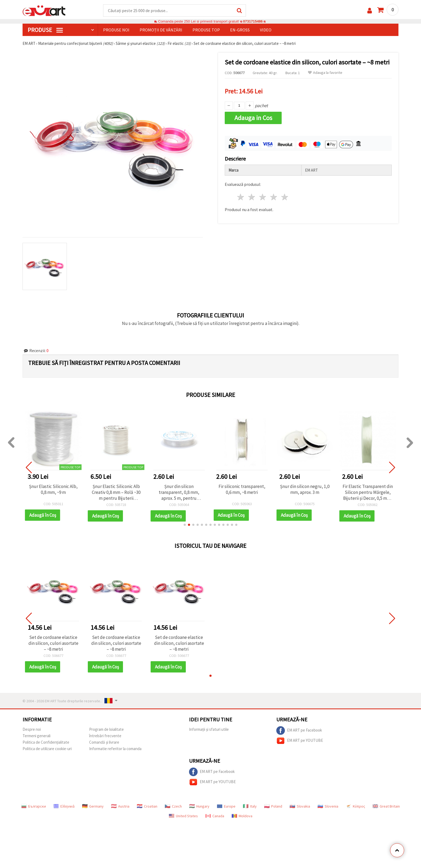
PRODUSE (45, 30)
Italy (250, 806)
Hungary (199, 806)
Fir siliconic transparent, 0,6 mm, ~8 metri (242, 489)
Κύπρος (355, 806)
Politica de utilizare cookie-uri (47, 749)
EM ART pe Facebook (299, 730)
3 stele (263, 197)
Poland (273, 806)
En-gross (240, 30)
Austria (120, 806)
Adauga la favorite (325, 73)
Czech (173, 806)
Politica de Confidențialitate (46, 742)
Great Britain (386, 806)
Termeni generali (37, 736)
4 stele (274, 197)
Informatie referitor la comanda (115, 749)
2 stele (252, 197)
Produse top (206, 30)
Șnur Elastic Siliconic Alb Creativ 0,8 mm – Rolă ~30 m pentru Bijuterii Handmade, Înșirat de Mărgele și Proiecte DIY (116, 492)
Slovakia (300, 806)
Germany (93, 806)
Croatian (147, 806)
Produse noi (116, 30)
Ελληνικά (64, 806)
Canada (215, 816)
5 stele (285, 197)
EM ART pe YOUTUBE (300, 741)
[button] (185, 525)
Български (34, 806)
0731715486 (253, 21)
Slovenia (328, 806)
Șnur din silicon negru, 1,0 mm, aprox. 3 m (305, 489)
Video (266, 30)
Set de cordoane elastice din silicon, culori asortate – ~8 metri (53, 643)
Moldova (242, 816)
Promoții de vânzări (161, 30)
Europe (226, 806)
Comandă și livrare (104, 742)
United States (183, 816)
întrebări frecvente (105, 736)
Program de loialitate (106, 729)
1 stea (241, 197)
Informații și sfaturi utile (209, 729)
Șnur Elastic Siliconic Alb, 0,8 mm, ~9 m (53, 489)
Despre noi (32, 729)
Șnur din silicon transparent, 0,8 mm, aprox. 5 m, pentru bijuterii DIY (179, 492)
